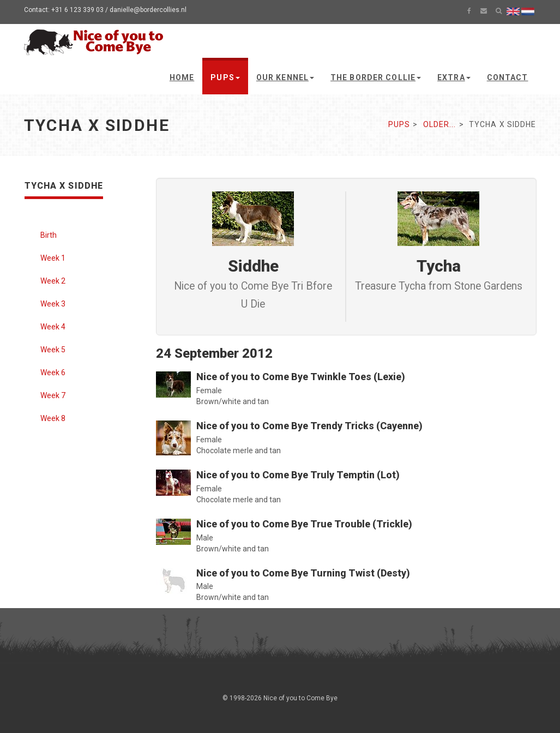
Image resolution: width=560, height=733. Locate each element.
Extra (454, 77)
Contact (508, 77)
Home (182, 77)
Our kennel (285, 77)
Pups (225, 77)
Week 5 (53, 350)
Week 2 (53, 281)
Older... (440, 124)
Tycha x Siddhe (64, 186)
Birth (49, 235)
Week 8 (53, 418)
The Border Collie (376, 77)
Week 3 (53, 304)
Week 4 (53, 327)
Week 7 (53, 395)
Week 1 (53, 258)
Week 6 (53, 372)
